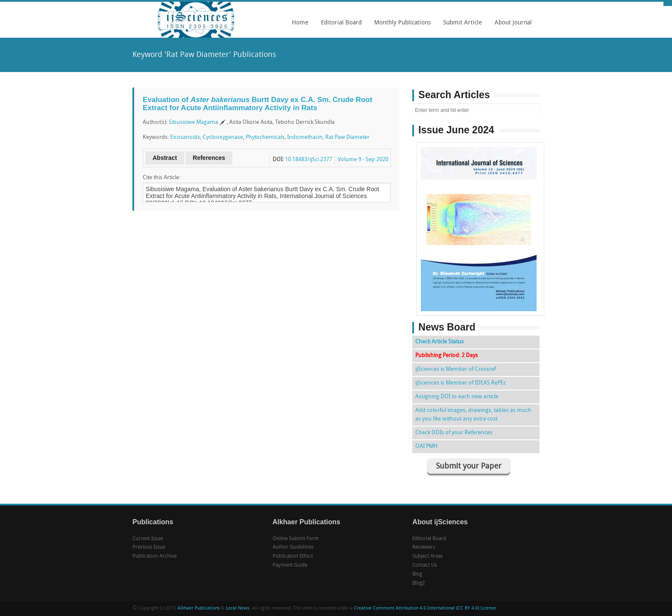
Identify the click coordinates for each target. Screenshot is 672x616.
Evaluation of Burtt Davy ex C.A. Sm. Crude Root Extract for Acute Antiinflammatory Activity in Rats (258, 104)
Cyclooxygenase (223, 137)
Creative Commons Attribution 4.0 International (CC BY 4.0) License (425, 608)
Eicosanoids (185, 137)
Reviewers (424, 547)
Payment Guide (290, 565)
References (209, 158)
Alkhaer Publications (199, 608)
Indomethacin (305, 137)
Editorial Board (339, 26)
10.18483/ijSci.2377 (309, 160)
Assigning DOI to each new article (457, 397)
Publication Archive (154, 556)
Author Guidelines (293, 547)
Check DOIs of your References (454, 433)
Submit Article (460, 26)
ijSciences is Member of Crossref (456, 369)
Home (300, 23)
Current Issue (148, 539)
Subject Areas (427, 556)
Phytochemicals (265, 137)
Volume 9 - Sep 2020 (363, 160)
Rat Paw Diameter (347, 137)
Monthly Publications (400, 26)
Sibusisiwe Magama (193, 122)
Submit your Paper (469, 467)
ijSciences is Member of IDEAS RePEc (461, 383)
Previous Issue (149, 547)
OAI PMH (426, 446)
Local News (238, 608)
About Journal (511, 26)
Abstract (165, 158)
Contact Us (424, 565)
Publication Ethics (293, 556)
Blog (417, 574)
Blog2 (419, 583)
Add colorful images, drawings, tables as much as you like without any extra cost (473, 415)
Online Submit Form (296, 539)
